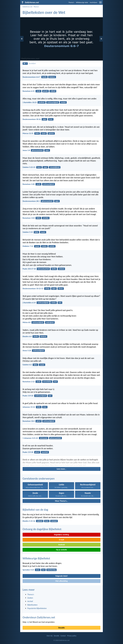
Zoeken (30, 598)
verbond (61, 269)
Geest (39, 167)
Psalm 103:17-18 (29, 269)
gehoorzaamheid (37, 150)
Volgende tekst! (61, 576)
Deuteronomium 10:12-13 (33, 289)
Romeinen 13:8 (29, 218)
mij (28, 622)
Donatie (61, 628)
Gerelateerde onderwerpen (39, 479)
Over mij (49, 636)
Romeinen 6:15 (29, 91)
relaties (44, 246)
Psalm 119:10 (28, 396)
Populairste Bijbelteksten (37, 608)
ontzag (47, 289)
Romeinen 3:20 (29, 184)
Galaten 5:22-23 (29, 167)
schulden (46, 218)
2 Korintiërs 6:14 (29, 303)
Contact (63, 636)
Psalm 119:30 (28, 452)
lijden (35, 365)
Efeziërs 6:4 (27, 336)
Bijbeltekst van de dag (35, 510)
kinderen (52, 77)
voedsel (63, 102)
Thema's (71, 2)
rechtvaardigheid (53, 102)
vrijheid (53, 91)
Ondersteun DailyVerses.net (39, 617)
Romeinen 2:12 (29, 382)
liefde (37, 133)
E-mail (61, 540)
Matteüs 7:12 (28, 246)
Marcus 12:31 (28, 133)
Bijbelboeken (32, 605)
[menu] (100, 3)
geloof (39, 421)
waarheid (45, 452)
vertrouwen (44, 438)
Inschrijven (93, 2)
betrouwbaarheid (43, 269)
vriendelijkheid (55, 167)
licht (60, 303)
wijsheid (40, 521)
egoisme (51, 133)
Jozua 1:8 (26, 150)
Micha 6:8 (26, 322)
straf (55, 382)
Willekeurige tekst (82, 2)
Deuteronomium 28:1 (31, 201)
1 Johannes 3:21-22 (30, 438)
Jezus (45, 407)
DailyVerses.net (27, 7)
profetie (52, 246)
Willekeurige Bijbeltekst (36, 558)
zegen (45, 119)
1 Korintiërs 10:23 (30, 102)
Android (61, 545)
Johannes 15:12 (29, 407)
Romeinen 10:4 (29, 421)
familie (44, 77)
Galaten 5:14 (28, 232)
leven (51, 119)
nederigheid (50, 322)
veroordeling (47, 382)
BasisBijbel (32, 64)
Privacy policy (72, 636)
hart (50, 396)
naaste (44, 133)
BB (25, 64)
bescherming (51, 570)
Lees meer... (61, 469)
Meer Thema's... (61, 501)
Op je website (62, 550)
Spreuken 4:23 (28, 570)
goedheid (42, 102)
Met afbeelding (61, 581)
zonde (38, 91)
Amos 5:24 (27, 351)
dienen (61, 289)
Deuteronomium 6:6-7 (31, 77)
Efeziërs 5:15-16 (29, 521)
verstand (54, 521)
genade (45, 91)
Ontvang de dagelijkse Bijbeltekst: (42, 529)
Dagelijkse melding (62, 535)
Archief (30, 601)
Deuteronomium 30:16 (32, 119)
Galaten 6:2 (27, 365)
